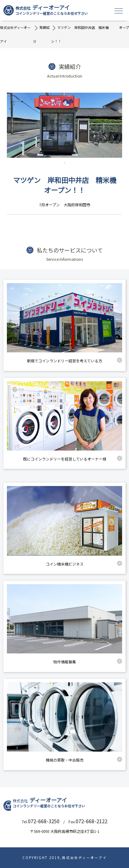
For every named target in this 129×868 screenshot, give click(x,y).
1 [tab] (65, 163)
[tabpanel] (64, 125)
